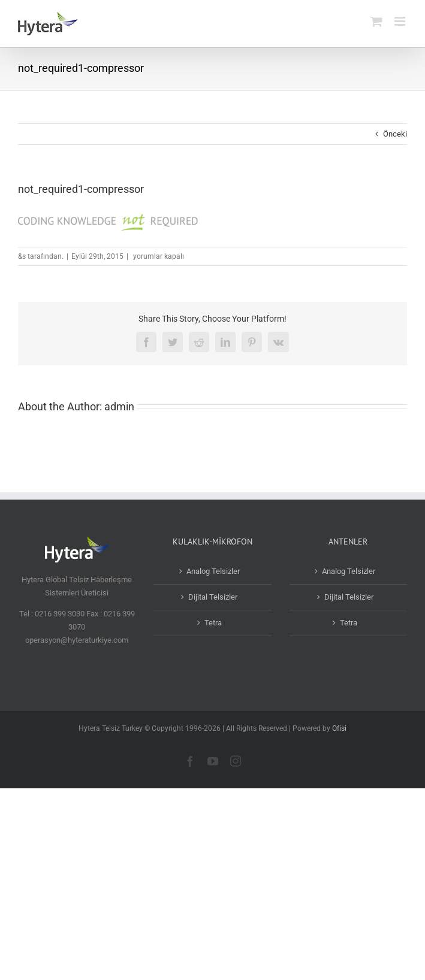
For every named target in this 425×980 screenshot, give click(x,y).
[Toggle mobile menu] (401, 21)
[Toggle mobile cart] (376, 21)
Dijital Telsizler (213, 597)
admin (119, 406)
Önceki (395, 134)
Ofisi (339, 728)
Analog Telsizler (213, 571)
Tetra (213, 623)
